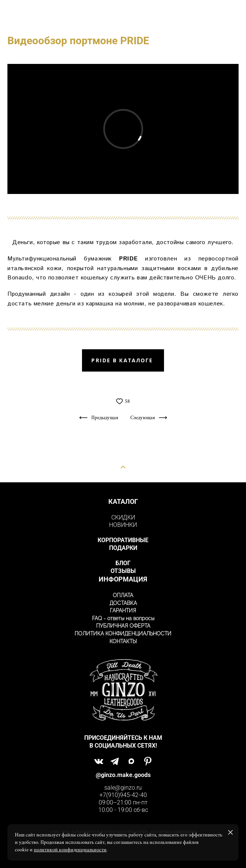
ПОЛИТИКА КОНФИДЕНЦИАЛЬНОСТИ (123, 634)
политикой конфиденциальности (70, 850)
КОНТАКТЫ (123, 641)
